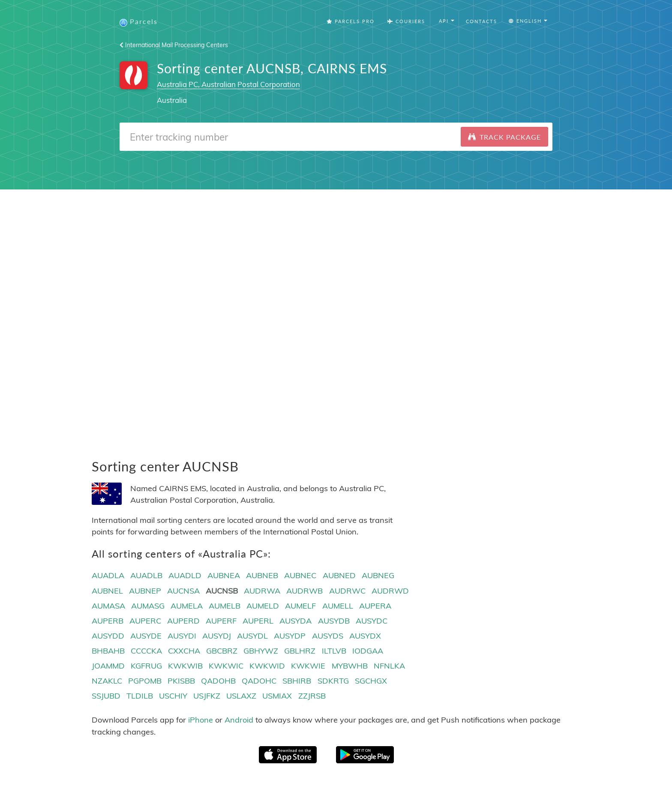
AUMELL (338, 606)
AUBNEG (378, 575)
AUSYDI (182, 636)
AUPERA (375, 606)
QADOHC (259, 681)
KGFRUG (146, 666)
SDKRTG (333, 681)
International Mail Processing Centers (174, 45)
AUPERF (221, 621)
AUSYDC (372, 621)
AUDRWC (347, 591)
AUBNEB (262, 575)
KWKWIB (185, 666)
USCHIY (173, 696)
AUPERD (183, 621)
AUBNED (339, 575)
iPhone (201, 720)
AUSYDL (252, 636)
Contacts (481, 21)
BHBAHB (108, 651)
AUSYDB (334, 621)
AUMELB (225, 606)
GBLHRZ (300, 651)
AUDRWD (390, 591)
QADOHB (218, 681)
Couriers (406, 21)
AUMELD (263, 606)
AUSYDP (290, 636)
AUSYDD (108, 636)
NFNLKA (389, 666)
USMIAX (277, 696)
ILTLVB (334, 651)
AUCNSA (183, 591)
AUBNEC (300, 575)
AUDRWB (304, 591)
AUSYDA (295, 621)
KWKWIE (308, 666)
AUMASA (108, 606)
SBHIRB (297, 681)
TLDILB (140, 696)
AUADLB (146, 575)
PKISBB (181, 681)
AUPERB (108, 621)
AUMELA (187, 606)
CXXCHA (184, 651)
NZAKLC (107, 681)
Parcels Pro (351, 21)
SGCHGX (371, 681)
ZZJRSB (312, 696)
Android (239, 720)
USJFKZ (207, 696)
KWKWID (267, 666)
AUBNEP (145, 591)
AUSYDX (365, 636)
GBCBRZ (222, 651)
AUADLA (108, 575)
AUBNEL (107, 591)
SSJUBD (106, 696)
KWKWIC (226, 666)
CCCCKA (146, 651)
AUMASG (148, 606)
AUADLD (185, 575)
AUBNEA (224, 575)
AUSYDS (328, 636)
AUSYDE (146, 636)
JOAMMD (108, 666)
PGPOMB (145, 681)
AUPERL (258, 621)
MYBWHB (350, 666)
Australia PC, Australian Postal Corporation (228, 84)
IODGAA (368, 651)
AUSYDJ (217, 636)
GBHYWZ (261, 651)
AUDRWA (262, 591)
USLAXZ (241, 696)
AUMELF (300, 606)
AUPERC (145, 621)
